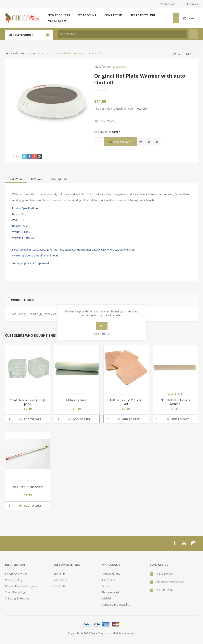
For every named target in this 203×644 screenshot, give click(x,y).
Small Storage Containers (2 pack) (28, 402)
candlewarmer (54, 314)
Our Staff (59, 586)
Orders (106, 586)
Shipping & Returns (17, 598)
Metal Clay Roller (77, 400)
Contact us (113, 15)
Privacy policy (14, 580)
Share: (16, 156)
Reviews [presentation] (37, 179)
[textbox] (122, 34)
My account (87, 15)
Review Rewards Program (22, 586)
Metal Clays (57, 21)
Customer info (111, 574)
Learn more (102, 333)
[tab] (16, 179)
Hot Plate (17, 314)
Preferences (190, 4)
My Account (167, 4)
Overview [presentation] (16, 179)
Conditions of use (16, 574)
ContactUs (60, 580)
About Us (59, 574)
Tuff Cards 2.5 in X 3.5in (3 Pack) (126, 402)
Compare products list (116, 604)
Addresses (108, 580)
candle (34, 314)
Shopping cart (110, 592)
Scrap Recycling (143, 15)
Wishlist (106, 598)
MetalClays (120, 67)
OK (102, 326)
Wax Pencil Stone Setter (28, 487)
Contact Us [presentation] (59, 179)
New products (59, 15)
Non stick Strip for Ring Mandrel (175, 402)
